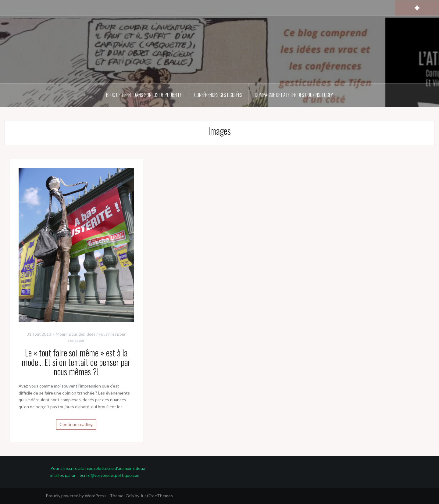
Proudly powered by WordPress (76, 496)
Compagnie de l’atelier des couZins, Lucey (294, 95)
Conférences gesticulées (218, 95)
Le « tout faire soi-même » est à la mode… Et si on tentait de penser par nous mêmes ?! (76, 362)
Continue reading (76, 424)
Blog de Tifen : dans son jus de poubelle (144, 95)
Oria (130, 496)
